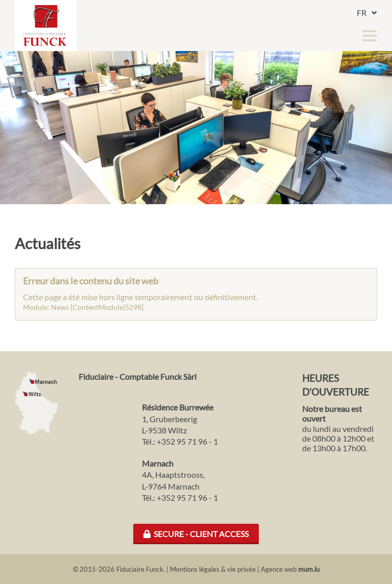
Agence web (279, 569)
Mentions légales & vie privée (213, 569)
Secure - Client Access (196, 534)
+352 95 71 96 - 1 (187, 441)
